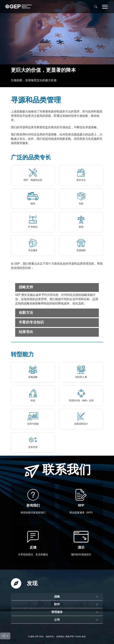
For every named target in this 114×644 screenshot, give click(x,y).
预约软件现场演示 (81, 555)
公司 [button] (57, 620)
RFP (81, 505)
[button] (105, 6)
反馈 (33, 547)
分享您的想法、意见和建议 (33, 555)
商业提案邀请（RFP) (81, 513)
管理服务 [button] (57, 612)
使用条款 (60, 637)
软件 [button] (57, 604)
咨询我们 (33, 505)
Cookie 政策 (80, 637)
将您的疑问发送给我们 (33, 513)
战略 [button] (57, 597)
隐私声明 (70, 637)
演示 (81, 547)
